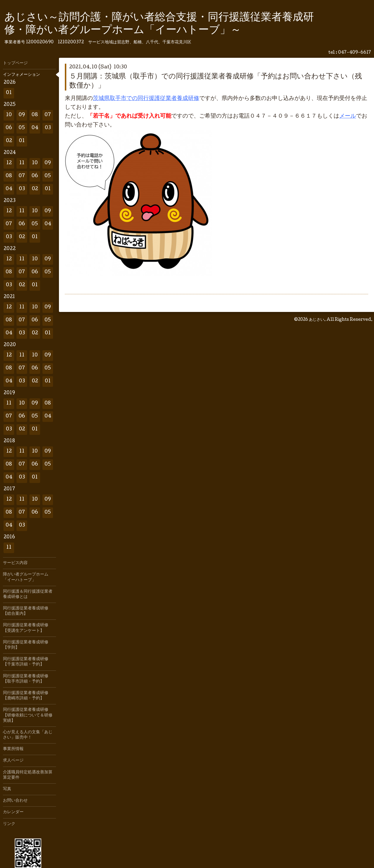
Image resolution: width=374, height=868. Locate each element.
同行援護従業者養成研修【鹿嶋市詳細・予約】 (26, 696)
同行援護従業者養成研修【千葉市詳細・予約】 (26, 662)
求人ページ (13, 761)
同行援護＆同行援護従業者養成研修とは (28, 594)
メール (348, 116)
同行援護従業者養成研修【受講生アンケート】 (26, 628)
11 (22, 163)
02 (9, 141)
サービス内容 (15, 563)
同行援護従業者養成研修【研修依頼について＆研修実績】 (28, 715)
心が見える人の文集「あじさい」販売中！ (28, 735)
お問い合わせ (15, 801)
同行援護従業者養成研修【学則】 (26, 645)
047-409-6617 (355, 53)
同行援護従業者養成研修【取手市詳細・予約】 (26, 679)
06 (9, 128)
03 (48, 128)
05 (22, 128)
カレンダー (13, 812)
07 (48, 115)
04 (35, 128)
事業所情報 (13, 749)
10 (9, 115)
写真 (7, 789)
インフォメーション (22, 75)
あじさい (317, 320)
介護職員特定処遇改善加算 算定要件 (29, 775)
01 (9, 93)
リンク (9, 824)
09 (22, 115)
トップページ (15, 63)
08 (35, 115)
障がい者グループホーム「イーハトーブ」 (26, 577)
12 (9, 163)
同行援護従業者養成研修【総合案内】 (26, 611)
